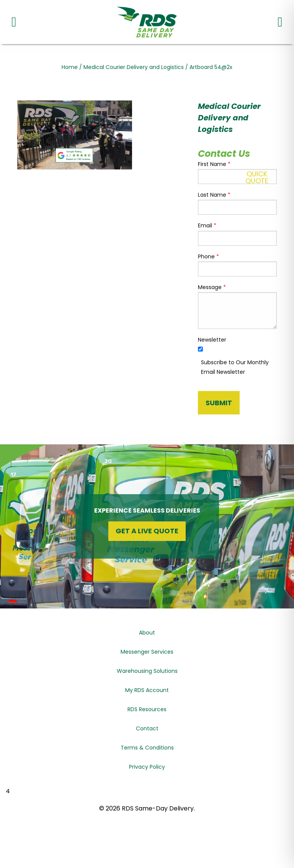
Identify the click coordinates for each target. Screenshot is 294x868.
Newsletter (212, 340)
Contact (147, 728)
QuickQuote (257, 177)
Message (212, 287)
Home (70, 67)
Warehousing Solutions (147, 671)
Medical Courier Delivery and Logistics (134, 67)
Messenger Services (147, 652)
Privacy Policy (147, 767)
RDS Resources (147, 709)
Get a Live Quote (147, 531)
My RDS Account (147, 690)
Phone (208, 256)
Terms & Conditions (147, 748)
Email (207, 225)
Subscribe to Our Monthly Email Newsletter (235, 367)
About (147, 633)
